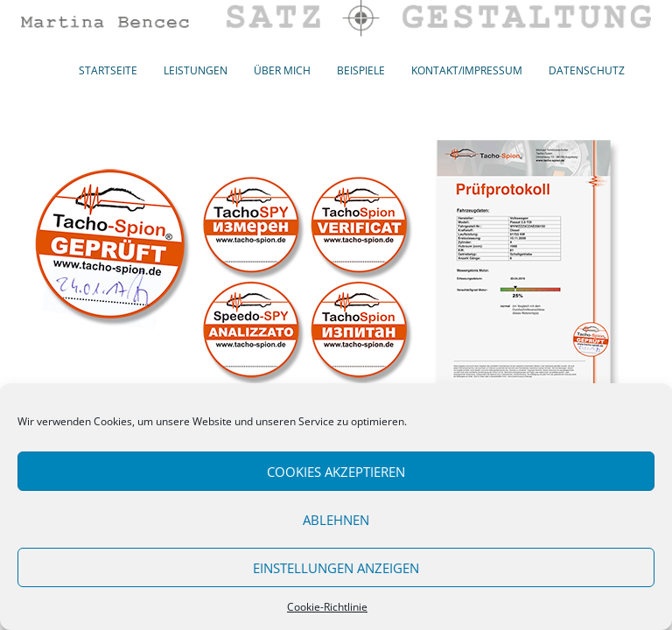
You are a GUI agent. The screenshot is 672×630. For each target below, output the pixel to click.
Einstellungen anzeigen (336, 568)
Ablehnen (336, 520)
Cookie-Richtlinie (327, 607)
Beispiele (361, 70)
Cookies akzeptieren (336, 472)
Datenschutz (587, 70)
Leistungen (196, 70)
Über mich (282, 70)
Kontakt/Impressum (467, 70)
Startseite (108, 70)
